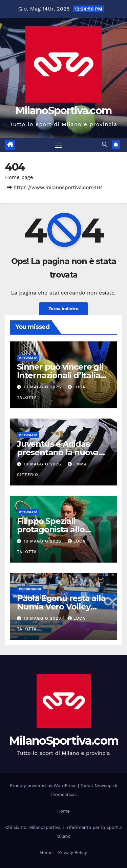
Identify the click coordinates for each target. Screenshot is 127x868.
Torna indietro (63, 309)
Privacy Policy (72, 853)
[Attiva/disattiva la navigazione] (59, 145)
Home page (19, 177)
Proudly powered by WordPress (44, 786)
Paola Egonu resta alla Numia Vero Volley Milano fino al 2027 (61, 607)
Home (63, 811)
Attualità (28, 358)
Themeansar (63, 794)
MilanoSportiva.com (63, 111)
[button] (105, 145)
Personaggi (30, 589)
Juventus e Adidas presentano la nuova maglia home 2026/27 (60, 452)
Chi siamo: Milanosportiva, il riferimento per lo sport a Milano (63, 832)
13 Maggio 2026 (43, 387)
